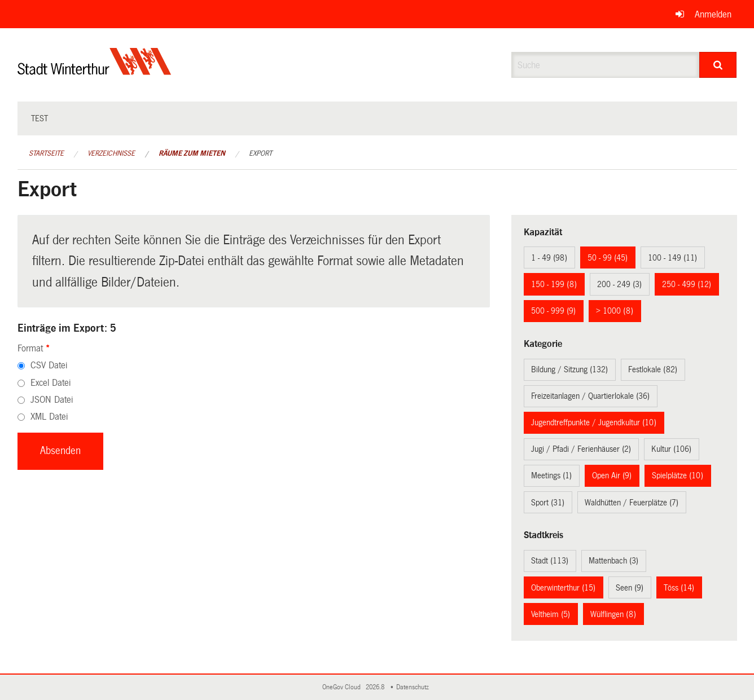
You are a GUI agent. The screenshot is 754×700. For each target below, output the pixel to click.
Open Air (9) (612, 476)
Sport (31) (548, 503)
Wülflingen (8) (613, 614)
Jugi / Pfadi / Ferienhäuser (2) (581, 449)
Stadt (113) (550, 561)
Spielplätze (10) (678, 476)
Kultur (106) (671, 449)
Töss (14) (679, 588)
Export (260, 153)
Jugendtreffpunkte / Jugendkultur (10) (594, 422)
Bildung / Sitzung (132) (569, 369)
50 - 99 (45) (608, 258)
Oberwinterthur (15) (563, 588)
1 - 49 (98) (549, 258)
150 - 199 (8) (554, 284)
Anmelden (713, 14)
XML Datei (49, 417)
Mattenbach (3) (613, 561)
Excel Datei (51, 383)
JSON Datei (52, 400)
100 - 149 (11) (672, 258)
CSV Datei (49, 365)
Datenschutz (414, 687)
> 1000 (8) (615, 311)
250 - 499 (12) (687, 284)
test (40, 118)
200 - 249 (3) (619, 284)
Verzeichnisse (111, 153)
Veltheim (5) (551, 614)
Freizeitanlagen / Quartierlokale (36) (590, 396)
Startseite (46, 153)
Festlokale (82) (653, 369)
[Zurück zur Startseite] (95, 71)
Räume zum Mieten (192, 153)
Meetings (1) (551, 476)
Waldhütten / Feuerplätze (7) (632, 503)
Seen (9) (630, 588)
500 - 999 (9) (553, 311)
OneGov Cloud (343, 687)
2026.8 (376, 687)
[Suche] (718, 65)
